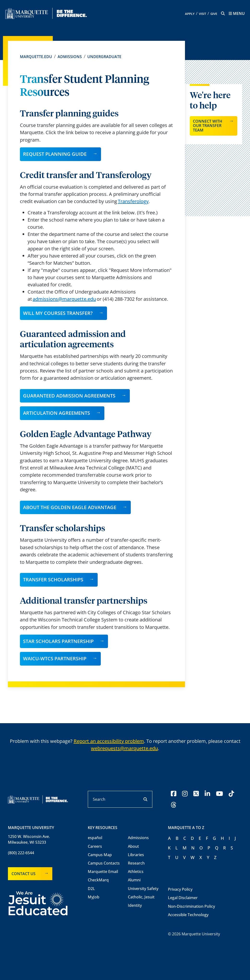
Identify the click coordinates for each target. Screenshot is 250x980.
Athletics (136, 872)
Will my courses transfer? (58, 313)
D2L (91, 889)
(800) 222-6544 (21, 853)
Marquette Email (103, 872)
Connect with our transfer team (208, 126)
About (133, 846)
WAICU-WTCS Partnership (55, 658)
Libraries (136, 855)
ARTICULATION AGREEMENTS (57, 413)
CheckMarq (98, 880)
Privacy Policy (180, 889)
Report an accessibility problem (109, 741)
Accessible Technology (188, 915)
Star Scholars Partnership (58, 641)
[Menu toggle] (237, 13)
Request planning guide (55, 154)
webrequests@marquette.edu (124, 748)
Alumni (134, 880)
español (95, 838)
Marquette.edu (36, 57)
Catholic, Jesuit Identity (141, 901)
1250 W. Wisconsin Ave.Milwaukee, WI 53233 (29, 839)
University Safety (143, 889)
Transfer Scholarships (53, 580)
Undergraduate (104, 57)
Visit (202, 14)
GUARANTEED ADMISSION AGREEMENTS (69, 396)
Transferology (133, 201)
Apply (190, 14)
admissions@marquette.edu (64, 299)
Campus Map (100, 855)
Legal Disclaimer (183, 898)
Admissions (70, 57)
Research (136, 863)
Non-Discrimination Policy (191, 906)
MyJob (94, 897)
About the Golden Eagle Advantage (70, 507)
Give (214, 14)
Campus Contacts (104, 863)
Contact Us (24, 874)
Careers (95, 846)
